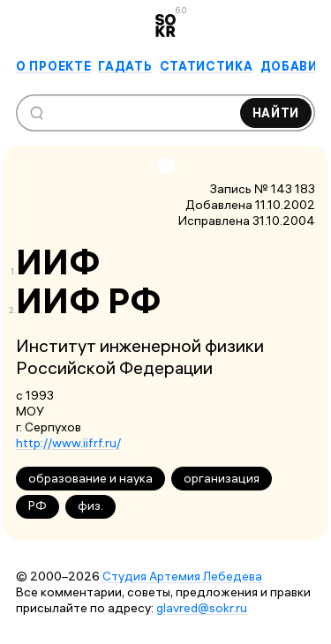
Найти (276, 113)
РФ (38, 505)
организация (222, 478)
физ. (90, 505)
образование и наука (90, 478)
